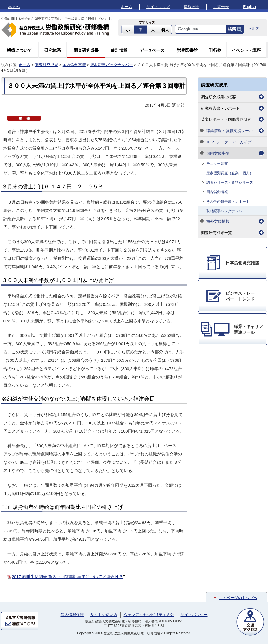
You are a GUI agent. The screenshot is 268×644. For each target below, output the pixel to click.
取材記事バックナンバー (112, 65)
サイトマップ (158, 7)
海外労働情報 (218, 221)
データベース (152, 50)
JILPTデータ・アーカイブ (229, 142)
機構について (19, 50)
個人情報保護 (72, 615)
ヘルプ (254, 29)
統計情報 (119, 50)
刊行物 (215, 50)
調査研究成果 (86, 50)
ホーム (127, 7)
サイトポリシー (194, 615)
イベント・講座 (246, 50)
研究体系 (53, 50)
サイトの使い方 (104, 615)
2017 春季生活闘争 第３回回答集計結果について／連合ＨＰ (69, 577)
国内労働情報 (217, 192)
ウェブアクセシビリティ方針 (149, 615)
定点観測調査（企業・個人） (230, 173)
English (249, 7)
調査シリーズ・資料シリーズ (230, 182)
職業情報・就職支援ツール (230, 131)
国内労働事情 (74, 65)
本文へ (14, 7)
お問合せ (221, 7)
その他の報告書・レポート (228, 202)
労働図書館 (187, 50)
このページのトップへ (238, 598)
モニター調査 (217, 164)
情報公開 (192, 7)
